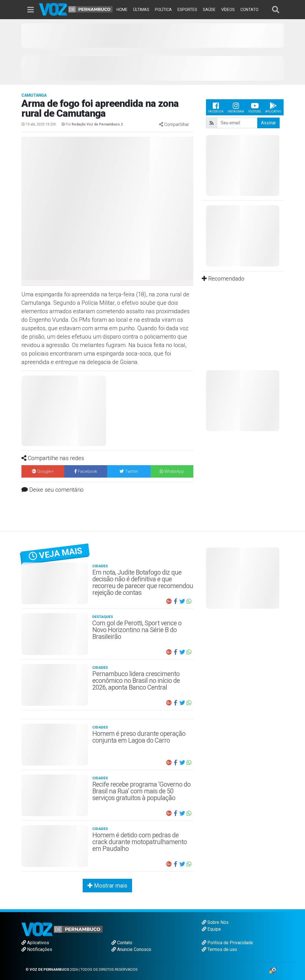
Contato (122, 943)
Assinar (268, 123)
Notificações (37, 949)
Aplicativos (35, 943)
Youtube (255, 107)
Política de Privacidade (227, 943)
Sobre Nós (215, 922)
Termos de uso (219, 949)
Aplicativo (273, 107)
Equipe (211, 929)
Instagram (236, 107)
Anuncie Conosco (131, 949)
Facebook (216, 107)
